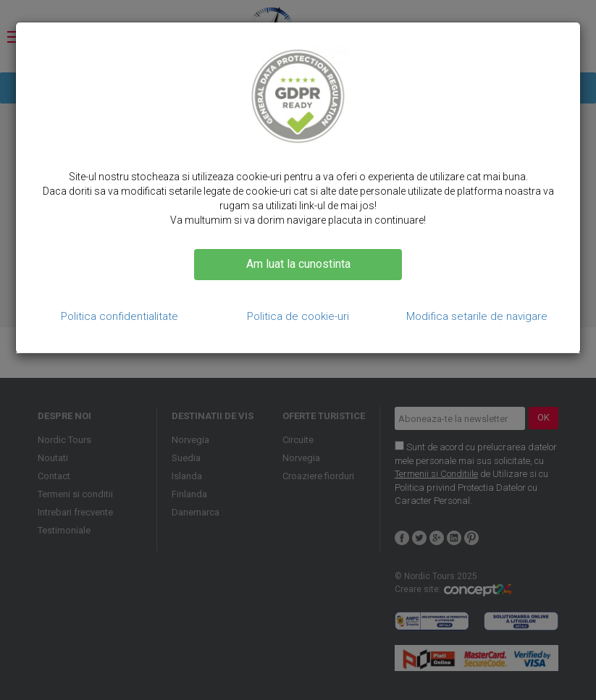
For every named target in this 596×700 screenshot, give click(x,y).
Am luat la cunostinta (298, 264)
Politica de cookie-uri (298, 316)
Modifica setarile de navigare (477, 316)
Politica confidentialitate (119, 316)
